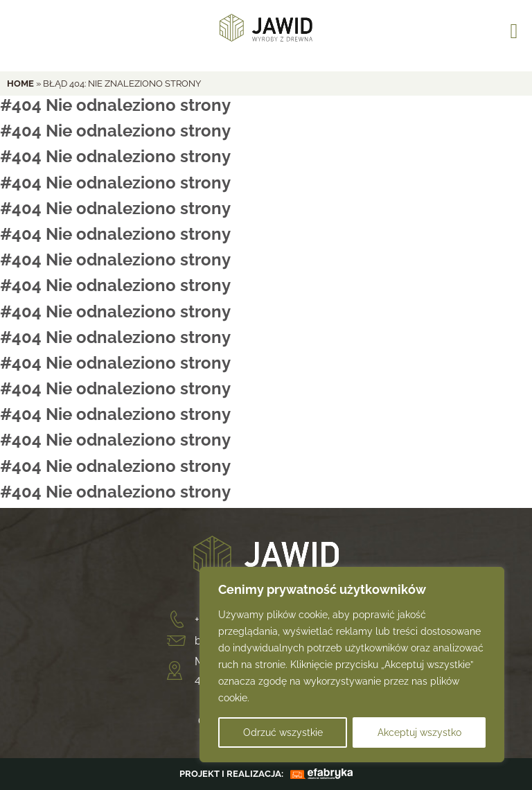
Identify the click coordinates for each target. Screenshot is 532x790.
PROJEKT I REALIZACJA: (231, 774)
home (20, 84)
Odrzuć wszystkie (283, 732)
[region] (352, 665)
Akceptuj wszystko (419, 732)
